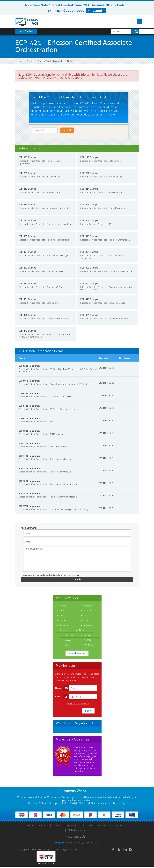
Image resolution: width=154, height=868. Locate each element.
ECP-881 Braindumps (29, 382)
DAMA (68, 641)
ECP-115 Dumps (89, 158)
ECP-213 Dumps (27, 190)
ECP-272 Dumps (27, 221)
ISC (86, 617)
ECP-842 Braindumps (29, 407)
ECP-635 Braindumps (29, 394)
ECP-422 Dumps (27, 316)
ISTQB (63, 622)
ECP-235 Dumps (27, 205)
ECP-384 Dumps (89, 253)
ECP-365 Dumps (27, 237)
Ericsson (31, 61)
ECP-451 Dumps (27, 300)
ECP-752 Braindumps (29, 482)
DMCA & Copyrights (77, 831)
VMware (88, 626)
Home (20, 61)
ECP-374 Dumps (27, 253)
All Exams (57, 827)
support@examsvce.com (86, 844)
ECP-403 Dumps (89, 269)
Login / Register (26, 31)
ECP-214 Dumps (89, 190)
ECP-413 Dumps (89, 300)
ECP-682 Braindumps (29, 432)
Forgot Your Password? (78, 705)
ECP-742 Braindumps (29, 457)
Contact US (120, 827)
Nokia (87, 622)
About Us (44, 827)
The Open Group (65, 629)
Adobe (63, 607)
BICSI (62, 612)
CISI (67, 646)
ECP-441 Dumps (89, 284)
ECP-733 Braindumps (29, 444)
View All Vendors (77, 654)
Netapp (83, 631)
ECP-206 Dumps (89, 174)
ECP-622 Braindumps (29, 419)
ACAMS (88, 641)
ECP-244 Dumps (89, 205)
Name (58, 689)
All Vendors (72, 827)
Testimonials (104, 827)
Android (88, 607)
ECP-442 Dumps (27, 332)
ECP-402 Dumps (27, 269)
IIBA (62, 617)
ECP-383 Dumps (27, 158)
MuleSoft (69, 636)
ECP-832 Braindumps (29, 367)
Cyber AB (88, 646)
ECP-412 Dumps (27, 284)
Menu (136, 21)
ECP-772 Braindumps (29, 507)
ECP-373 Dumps (89, 237)
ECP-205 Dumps (27, 174)
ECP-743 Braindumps (29, 469)
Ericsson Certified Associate (50, 61)
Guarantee (88, 827)
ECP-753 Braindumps (29, 494)
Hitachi (87, 612)
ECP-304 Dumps (89, 221)
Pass (58, 698)
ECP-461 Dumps (89, 316)
